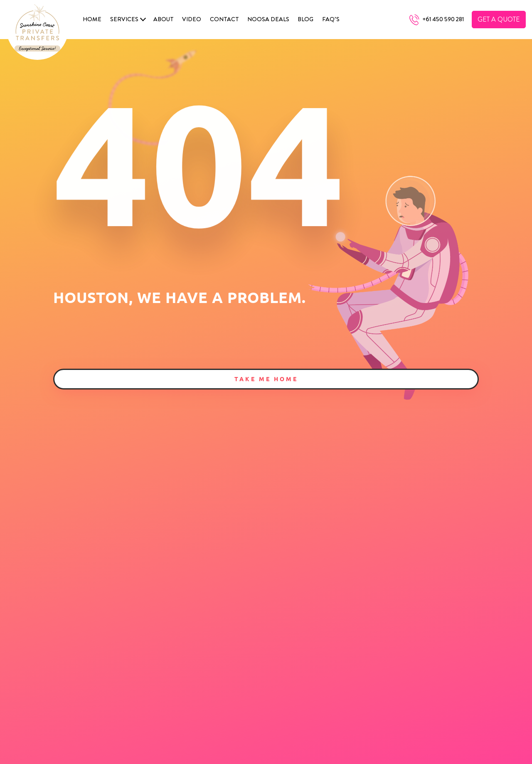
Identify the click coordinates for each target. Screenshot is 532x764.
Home (92, 19)
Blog (305, 19)
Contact (224, 19)
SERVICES (124, 19)
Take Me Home (266, 379)
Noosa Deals (268, 19)
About (164, 19)
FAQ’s (331, 19)
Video (192, 19)
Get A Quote (499, 19)
